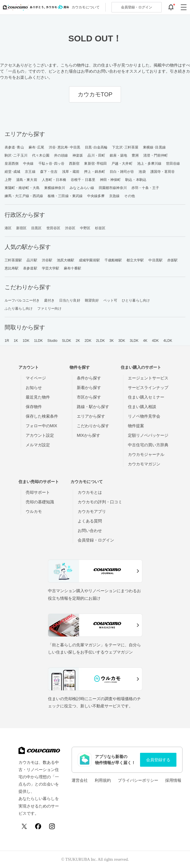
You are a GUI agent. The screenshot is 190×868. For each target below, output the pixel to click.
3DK (122, 341)
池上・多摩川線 (149, 164)
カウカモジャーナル (146, 454)
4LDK (168, 341)
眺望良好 (92, 300)
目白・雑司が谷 (122, 172)
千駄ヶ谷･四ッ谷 (52, 164)
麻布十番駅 (73, 268)
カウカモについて (86, 7)
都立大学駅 (135, 260)
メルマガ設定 (38, 445)
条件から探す (89, 378)
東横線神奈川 (55, 188)
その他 (129, 196)
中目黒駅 (155, 260)
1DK (26, 341)
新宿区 (21, 228)
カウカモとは (90, 492)
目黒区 (36, 228)
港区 (8, 228)
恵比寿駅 (12, 268)
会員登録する (158, 760)
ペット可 (110, 300)
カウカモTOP (95, 94)
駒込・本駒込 (136, 180)
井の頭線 (61, 155)
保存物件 (34, 407)
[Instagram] (52, 826)
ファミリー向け (50, 309)
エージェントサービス (148, 378)
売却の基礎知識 (40, 502)
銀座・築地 (119, 155)
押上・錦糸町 (95, 172)
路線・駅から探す (93, 407)
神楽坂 (78, 155)
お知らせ (34, 388)
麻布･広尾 (37, 147)
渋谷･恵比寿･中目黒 (65, 147)
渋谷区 (70, 228)
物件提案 (136, 426)
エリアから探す (91, 416)
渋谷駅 (47, 260)
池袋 (142, 172)
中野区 (85, 228)
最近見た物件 (38, 397)
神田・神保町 (110, 180)
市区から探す (89, 397)
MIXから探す (89, 435)
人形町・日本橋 (54, 180)
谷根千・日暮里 (83, 180)
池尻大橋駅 (66, 260)
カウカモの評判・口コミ (100, 502)
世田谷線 (173, 164)
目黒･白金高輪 (96, 147)
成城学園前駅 (89, 260)
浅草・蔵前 (71, 172)
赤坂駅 (172, 260)
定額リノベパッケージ (148, 435)
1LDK (38, 341)
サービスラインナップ (148, 388)
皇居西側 (12, 164)
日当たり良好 (70, 300)
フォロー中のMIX (41, 426)
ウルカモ (34, 511)
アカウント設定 (40, 435)
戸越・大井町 (122, 164)
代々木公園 (41, 155)
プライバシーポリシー (138, 780)
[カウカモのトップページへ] (35, 7)
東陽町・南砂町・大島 (22, 188)
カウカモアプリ (92, 511)
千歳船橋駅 (113, 260)
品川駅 (32, 260)
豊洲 (135, 155)
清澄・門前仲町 (155, 155)
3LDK (134, 341)
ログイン (137, 7)
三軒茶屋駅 (13, 260)
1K (16, 341)
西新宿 (74, 164)
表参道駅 (30, 268)
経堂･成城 (13, 172)
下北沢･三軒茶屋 (125, 147)
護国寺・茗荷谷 (163, 172)
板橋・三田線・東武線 (65, 196)
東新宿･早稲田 (95, 164)
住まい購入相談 (142, 407)
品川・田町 (96, 155)
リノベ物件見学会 (144, 416)
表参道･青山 (14, 147)
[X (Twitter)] (24, 826)
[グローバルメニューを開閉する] (184, 7)
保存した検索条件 (42, 416)
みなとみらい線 (82, 188)
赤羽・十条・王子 (145, 188)
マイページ (36, 378)
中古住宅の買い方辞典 (148, 445)
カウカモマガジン (144, 464)
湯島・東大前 (27, 180)
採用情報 (173, 780)
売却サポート (38, 492)
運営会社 (80, 780)
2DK (88, 341)
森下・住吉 (49, 172)
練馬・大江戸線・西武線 (24, 196)
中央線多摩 (96, 196)
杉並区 (100, 228)
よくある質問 (90, 521)
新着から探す (89, 388)
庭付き (49, 300)
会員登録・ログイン (96, 540)
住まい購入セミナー (146, 397)
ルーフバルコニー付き (22, 300)
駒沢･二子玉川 (16, 155)
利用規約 (103, 780)
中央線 (28, 164)
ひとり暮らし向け (136, 300)
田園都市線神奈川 (113, 188)
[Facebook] (38, 826)
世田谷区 (53, 228)
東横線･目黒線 (154, 147)
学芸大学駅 (51, 268)
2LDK (100, 341)
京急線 (114, 196)
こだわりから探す (93, 426)
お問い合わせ (90, 531)
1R (7, 341)
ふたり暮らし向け (19, 309)
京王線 (30, 172)
